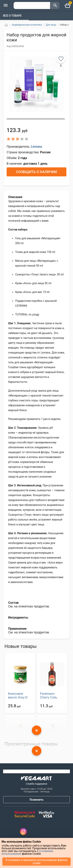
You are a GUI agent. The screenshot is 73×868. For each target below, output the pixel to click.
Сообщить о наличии (36, 172)
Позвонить (37, 800)
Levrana (36, 147)
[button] (36, 119)
